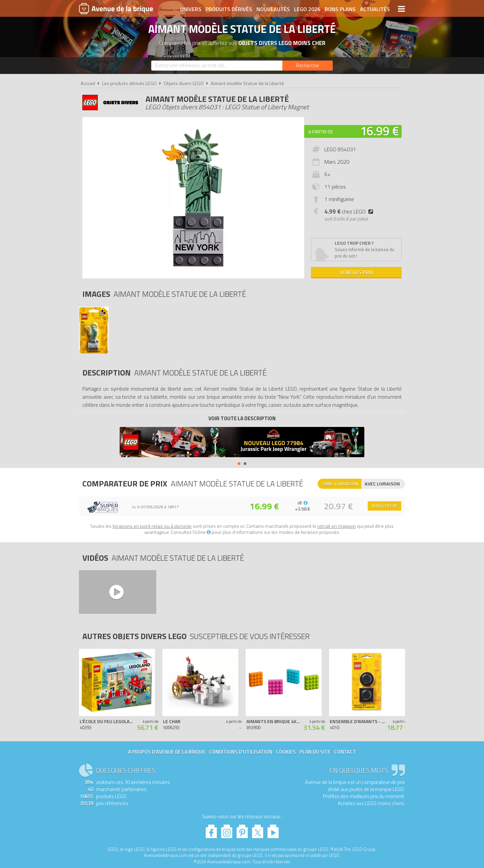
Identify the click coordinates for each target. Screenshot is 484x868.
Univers (191, 9)
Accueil (88, 83)
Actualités (375, 9)
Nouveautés (273, 9)
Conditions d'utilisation (241, 752)
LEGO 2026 (307, 9)
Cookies (286, 752)
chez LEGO (350, 211)
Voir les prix (356, 272)
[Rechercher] (308, 66)
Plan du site (315, 752)
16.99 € (379, 131)
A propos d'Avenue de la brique (167, 752)
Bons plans (340, 9)
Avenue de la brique (116, 8)
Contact (345, 752)
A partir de (321, 132)
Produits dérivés (229, 9)
